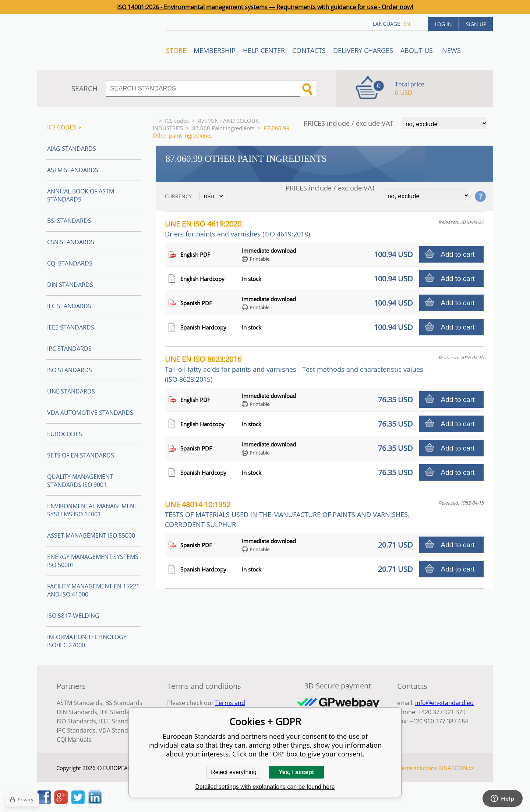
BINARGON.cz (456, 768)
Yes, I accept (296, 772)
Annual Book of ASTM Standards (81, 195)
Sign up (476, 24)
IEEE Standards (71, 327)
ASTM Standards (73, 170)
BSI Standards (69, 221)
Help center (264, 50)
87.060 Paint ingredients (223, 128)
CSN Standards (71, 242)
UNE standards (71, 391)
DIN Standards (70, 285)
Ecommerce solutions (410, 768)
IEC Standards (69, 306)
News (451, 50)
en (407, 24)
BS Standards (124, 703)
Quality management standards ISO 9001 (80, 481)
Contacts (309, 50)
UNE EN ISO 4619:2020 (237, 229)
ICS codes (177, 121)
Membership (215, 50)
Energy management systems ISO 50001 (93, 561)
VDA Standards (120, 730)
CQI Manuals (74, 740)
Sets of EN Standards (81, 455)
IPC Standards (69, 349)
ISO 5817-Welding (73, 616)
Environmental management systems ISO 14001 (92, 510)
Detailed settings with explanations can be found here (265, 787)
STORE (176, 50)
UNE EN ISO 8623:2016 (294, 369)
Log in (443, 24)
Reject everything (234, 772)
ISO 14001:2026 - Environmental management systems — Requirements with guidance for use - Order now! (265, 7)
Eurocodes (65, 434)
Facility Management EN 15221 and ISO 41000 (93, 590)
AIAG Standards (72, 149)
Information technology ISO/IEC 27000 (87, 641)
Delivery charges (363, 50)
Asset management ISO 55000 (91, 535)
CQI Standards (70, 263)
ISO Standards (70, 370)
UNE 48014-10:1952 (287, 514)
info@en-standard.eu (444, 703)
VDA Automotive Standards (90, 413)
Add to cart (458, 254)
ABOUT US (418, 50)
